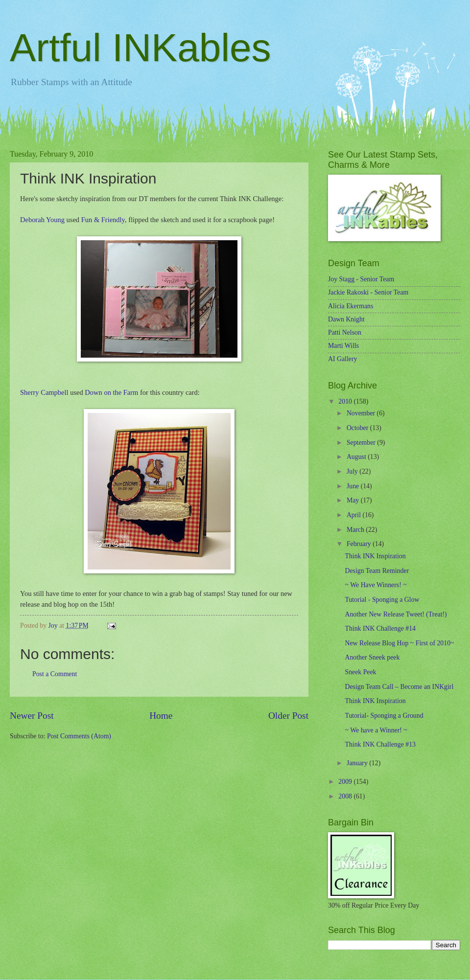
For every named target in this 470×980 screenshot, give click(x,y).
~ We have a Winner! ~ (376, 730)
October (358, 428)
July (353, 471)
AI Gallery (342, 359)
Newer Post (32, 716)
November (362, 413)
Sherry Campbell (44, 392)
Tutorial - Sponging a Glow (382, 600)
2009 (346, 782)
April (355, 515)
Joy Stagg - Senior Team (361, 279)
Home (161, 716)
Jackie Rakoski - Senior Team (368, 292)
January (358, 763)
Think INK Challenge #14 (380, 628)
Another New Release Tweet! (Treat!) (396, 614)
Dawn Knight (346, 319)
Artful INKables (141, 48)
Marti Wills (343, 346)
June (354, 486)
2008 (346, 796)
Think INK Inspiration (375, 556)
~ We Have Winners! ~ (376, 585)
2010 (346, 401)
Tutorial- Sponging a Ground (384, 716)
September (362, 443)
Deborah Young (42, 220)
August (357, 457)
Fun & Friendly (103, 220)
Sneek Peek (360, 672)
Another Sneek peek (372, 657)
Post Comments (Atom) (79, 736)
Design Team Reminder (377, 571)
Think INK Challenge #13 (380, 744)
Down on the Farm (111, 392)
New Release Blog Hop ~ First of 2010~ (399, 643)
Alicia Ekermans (351, 306)
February (360, 544)
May (354, 500)
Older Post (288, 716)
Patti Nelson (345, 332)
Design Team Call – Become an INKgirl (399, 687)
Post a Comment (55, 674)
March (356, 530)
